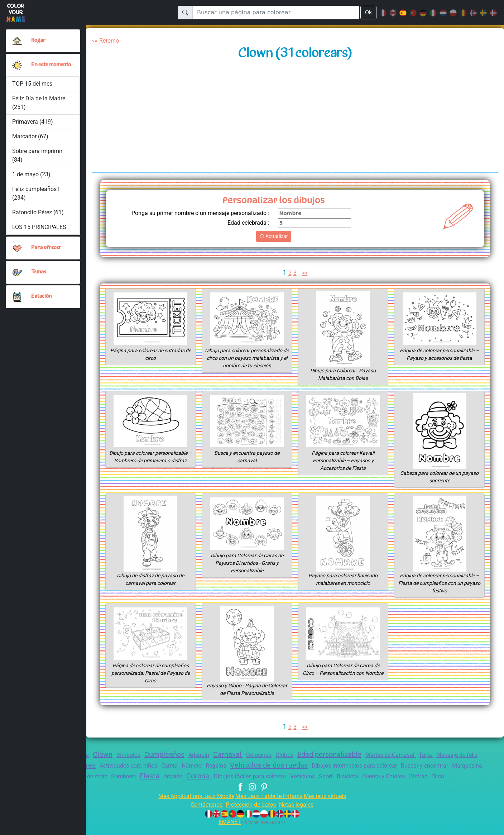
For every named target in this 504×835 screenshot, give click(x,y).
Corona (236, 776)
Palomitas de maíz (111, 776)
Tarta (451, 755)
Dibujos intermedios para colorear (405, 766)
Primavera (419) (33, 125)
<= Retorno (107, 41)
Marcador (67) (30, 139)
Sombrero (154, 776)
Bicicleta (397, 776)
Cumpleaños (169, 754)
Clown (102, 754)
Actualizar (273, 236)
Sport (374, 776)
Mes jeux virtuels (330, 805)
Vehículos (348, 776)
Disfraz (473, 776)
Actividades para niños (161, 766)
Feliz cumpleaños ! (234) (36, 196)
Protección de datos (251, 813)
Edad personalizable (347, 754)
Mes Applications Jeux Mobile (192, 805)
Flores (115, 765)
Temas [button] (39, 275)
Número (229, 766)
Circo (252, 785)
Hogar (39, 40)
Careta (206, 766)
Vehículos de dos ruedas (313, 765)
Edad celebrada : (246, 223)
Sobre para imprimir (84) (37, 158)
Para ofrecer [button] (47, 251)
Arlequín (206, 755)
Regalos (255, 766)
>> (305, 273)
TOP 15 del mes (33, 87)
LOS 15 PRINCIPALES (41, 230)
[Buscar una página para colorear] (275, 13)
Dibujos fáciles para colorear (291, 776)
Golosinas (271, 755)
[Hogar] (17, 41)
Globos (299, 755)
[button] (17, 67)
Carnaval (238, 754)
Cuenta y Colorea (436, 776)
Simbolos (130, 755)
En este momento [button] (42, 66)
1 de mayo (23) (32, 177)
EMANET (229, 831)
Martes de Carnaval (413, 755)
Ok (368, 12)
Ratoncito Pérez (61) (39, 215)
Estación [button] (42, 300)
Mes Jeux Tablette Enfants (270, 805)
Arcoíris (207, 776)
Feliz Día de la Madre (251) (39, 106)
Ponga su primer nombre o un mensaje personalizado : (195, 213)
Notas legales (301, 813)
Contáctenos (202, 813)
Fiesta (182, 776)
